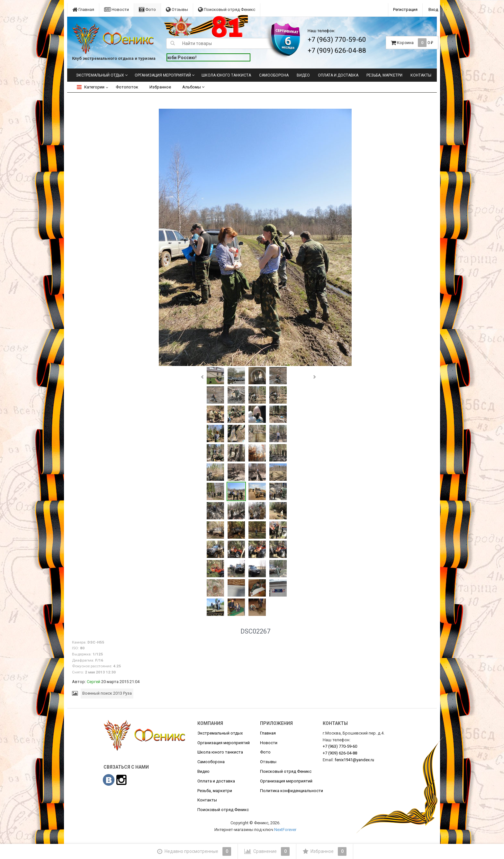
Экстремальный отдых (100, 75)
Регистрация (405, 9)
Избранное (160, 87)
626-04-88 (340, 753)
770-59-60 (340, 746)
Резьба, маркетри (384, 75)
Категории (91, 87)
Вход (433, 9)
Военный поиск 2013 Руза (107, 693)
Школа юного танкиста (226, 75)
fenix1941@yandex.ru (354, 760)
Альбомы (193, 87)
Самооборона (274, 75)
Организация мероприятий (163, 75)
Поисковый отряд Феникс (227, 9)
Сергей (94, 682)
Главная (83, 9)
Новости (117, 9)
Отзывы (177, 9)
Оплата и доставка (338, 75)
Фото (147, 9)
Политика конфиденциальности (292, 791)
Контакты (421, 75)
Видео (303, 75)
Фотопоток (127, 87)
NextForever (285, 830)
